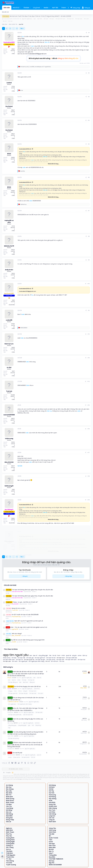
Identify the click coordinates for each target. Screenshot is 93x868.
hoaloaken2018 (8, 19)
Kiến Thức (52, 846)
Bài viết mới (5, 12)
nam (33, 46)
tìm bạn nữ (19, 660)
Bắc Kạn (9, 787)
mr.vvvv (84, 699)
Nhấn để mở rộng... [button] (54, 164)
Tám (51, 840)
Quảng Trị (10, 846)
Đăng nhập (69, 576)
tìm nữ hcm (55, 661)
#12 (89, 334)
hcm (59, 656)
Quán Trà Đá (53, 838)
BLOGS (51, 849)
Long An (52, 820)
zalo (24, 167)
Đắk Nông (9, 814)
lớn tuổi (46, 19)
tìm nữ (5, 21)
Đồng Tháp (10, 820)
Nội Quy (52, 861)
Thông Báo (53, 855)
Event (51, 842)
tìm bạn (52, 19)
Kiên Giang (53, 808)
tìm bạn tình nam (60, 19)
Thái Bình (9, 853)
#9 (89, 260)
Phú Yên (9, 836)
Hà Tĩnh (52, 793)
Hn (23, 36)
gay (29, 725)
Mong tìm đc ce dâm (15, 608)
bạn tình (40, 19)
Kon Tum (52, 810)
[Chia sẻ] (86, 33)
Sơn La (8, 849)
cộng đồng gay (12, 725)
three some (7, 658)
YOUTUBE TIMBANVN (56, 859)
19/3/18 (20, 466)
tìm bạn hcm (61, 658)
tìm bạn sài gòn (40, 660)
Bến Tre (9, 795)
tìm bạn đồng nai (13, 682)
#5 (89, 144)
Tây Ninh (9, 851)
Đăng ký (25, 576)
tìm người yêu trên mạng (36, 661)
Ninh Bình (9, 830)
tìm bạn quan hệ (29, 660)
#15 (89, 405)
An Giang (9, 785)
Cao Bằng (10, 808)
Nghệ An (8, 599)
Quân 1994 (10, 736)
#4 (89, 120)
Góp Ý (51, 853)
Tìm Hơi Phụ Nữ (17, 753)
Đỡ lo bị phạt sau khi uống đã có (54, 58)
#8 (89, 236)
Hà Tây (51, 791)
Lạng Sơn (52, 816)
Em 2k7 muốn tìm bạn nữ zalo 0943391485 (22, 615)
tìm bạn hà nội (51, 658)
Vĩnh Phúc (52, 832)
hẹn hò (14, 680)
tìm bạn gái (30, 658)
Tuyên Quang (11, 865)
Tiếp (21, 28)
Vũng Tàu (52, 828)
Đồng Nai (9, 818)
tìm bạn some (51, 660)
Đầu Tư (51, 851)
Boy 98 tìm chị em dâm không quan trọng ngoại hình (25, 640)
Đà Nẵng (9, 810)
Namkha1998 (11, 755)
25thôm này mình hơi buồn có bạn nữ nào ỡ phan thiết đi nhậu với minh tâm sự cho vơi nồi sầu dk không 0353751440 (25, 744)
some (80, 656)
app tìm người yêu (27, 19)
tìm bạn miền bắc (72, 658)
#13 (89, 358)
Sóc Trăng (10, 847)
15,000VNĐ (12, 523)
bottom (37, 723)
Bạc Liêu (9, 791)
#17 (89, 452)
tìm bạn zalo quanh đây (15, 715)
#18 (89, 476)
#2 (89, 73)
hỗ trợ (20, 691)
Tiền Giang (10, 861)
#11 (89, 310)
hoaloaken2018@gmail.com (37, 54)
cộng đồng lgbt (43, 656)
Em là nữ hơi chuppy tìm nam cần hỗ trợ (27, 686)
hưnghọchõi (11, 749)
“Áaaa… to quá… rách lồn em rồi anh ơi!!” (22, 602)
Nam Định (52, 822)
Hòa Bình (52, 802)
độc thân (26, 682)
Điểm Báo (52, 847)
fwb (50, 656)
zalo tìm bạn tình (28, 715)
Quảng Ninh (10, 844)
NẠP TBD (55, 8)
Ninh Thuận (10, 832)
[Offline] (14, 39)
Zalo (22, 338)
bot (9, 680)
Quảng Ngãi (10, 842)
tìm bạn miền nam (9, 660)
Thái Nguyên (11, 855)
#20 (88, 529)
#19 (89, 500)
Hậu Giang (53, 799)
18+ (50, 836)
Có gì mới (36, 8)
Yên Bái (52, 834)
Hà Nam (52, 787)
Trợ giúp (8, 773)
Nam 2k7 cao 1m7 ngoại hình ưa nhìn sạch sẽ (24, 621)
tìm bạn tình (60, 660)
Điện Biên (9, 816)
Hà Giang (52, 785)
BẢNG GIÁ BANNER (55, 865)
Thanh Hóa (10, 857)
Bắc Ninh (9, 793)
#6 (89, 177)
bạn (35, 19)
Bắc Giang (10, 789)
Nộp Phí (52, 863)
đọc (20, 682)
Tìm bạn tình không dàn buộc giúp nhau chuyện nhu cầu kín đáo (29, 590)
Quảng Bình (10, 838)
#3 (89, 97)
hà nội (54, 656)
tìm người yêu (23, 661)
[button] (21, 8)
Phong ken (10, 712)
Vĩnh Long (52, 830)
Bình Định (9, 797)
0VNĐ (13, 54)
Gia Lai (9, 822)
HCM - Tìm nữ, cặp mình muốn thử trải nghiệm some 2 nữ (26, 627)
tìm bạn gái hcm (40, 658)
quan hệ (68, 656)
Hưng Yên (52, 804)
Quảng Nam (10, 840)
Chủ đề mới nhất (10, 585)
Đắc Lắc (9, 812)
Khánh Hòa (53, 806)
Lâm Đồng (52, 814)
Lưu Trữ (19, 678)
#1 (89, 33)
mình (63, 656)
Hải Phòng (9, 612)
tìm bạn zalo (79, 19)
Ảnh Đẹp (52, 844)
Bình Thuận (10, 802)
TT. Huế (9, 859)
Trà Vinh (9, 863)
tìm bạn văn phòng (14, 738)
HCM (7, 618)
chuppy (10, 691)
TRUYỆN (8, 606)
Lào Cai (52, 818)
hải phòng (38, 725)
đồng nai (32, 682)
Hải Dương (52, 795)
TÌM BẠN (26, 8)
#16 (89, 429)
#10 (89, 284)
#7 (89, 211)
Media (46, 8)
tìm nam (86, 19)
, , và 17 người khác (36, 67)
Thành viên (65, 8)
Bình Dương (10, 799)
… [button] (13, 28)
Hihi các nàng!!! (14, 634)
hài (33, 725)
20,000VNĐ (12, 305)
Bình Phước (10, 801)
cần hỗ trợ (37, 689)
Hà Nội (8, 593)
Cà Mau (9, 804)
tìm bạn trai (70, 19)
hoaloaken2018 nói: (25, 149)
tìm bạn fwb (21, 658)
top (9, 728)
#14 (89, 381)
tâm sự (47, 42)
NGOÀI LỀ (16, 8)
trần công (10, 723)
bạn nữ (35, 656)
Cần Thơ (9, 806)
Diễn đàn (7, 8)
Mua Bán (52, 857)
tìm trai (10, 21)
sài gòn (74, 656)
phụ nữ (39, 755)
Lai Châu (52, 812)
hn (32, 295)
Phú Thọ (9, 834)
